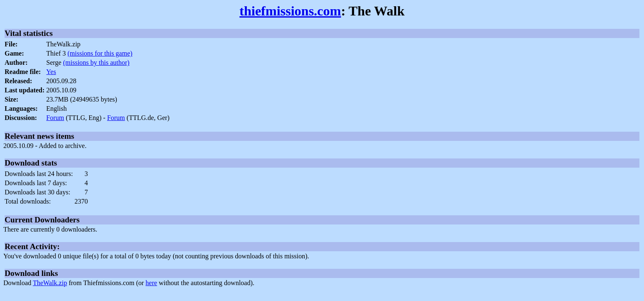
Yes (51, 72)
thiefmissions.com (290, 11)
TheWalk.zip (50, 283)
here (151, 283)
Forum (55, 118)
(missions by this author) (96, 62)
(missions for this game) (100, 53)
